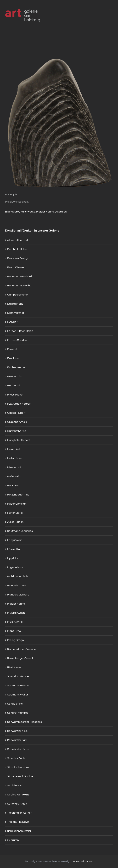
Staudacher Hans (18, 767)
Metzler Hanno (45, 212)
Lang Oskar (15, 540)
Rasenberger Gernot (20, 658)
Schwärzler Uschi (18, 749)
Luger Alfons (15, 567)
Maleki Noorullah (17, 576)
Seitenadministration (83, 861)
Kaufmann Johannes (20, 531)
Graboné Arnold (17, 422)
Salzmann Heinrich (19, 686)
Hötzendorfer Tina (18, 495)
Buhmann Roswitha (19, 286)
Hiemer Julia (15, 467)
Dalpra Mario (15, 304)
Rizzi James (14, 667)
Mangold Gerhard (18, 595)
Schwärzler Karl (17, 740)
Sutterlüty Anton (17, 804)
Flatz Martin (14, 376)
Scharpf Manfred (18, 713)
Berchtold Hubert (18, 249)
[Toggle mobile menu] (111, 11)
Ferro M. (12, 349)
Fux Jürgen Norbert (19, 404)
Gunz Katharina (17, 431)
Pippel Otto (14, 631)
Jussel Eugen (15, 522)
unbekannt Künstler (19, 831)
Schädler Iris (15, 704)
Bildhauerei (12, 212)
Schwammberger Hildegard (25, 722)
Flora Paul (13, 386)
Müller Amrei (15, 622)
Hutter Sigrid (15, 513)
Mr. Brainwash (16, 613)
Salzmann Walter (18, 695)
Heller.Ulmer (15, 458)
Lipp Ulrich (14, 558)
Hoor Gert (13, 486)
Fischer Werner (17, 367)
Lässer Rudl (15, 549)
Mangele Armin (17, 586)
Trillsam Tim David (18, 822)
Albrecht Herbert (18, 240)
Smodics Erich (16, 758)
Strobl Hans (14, 786)
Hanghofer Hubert (18, 440)
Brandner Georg (17, 258)
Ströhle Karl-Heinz (18, 795)
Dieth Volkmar (16, 313)
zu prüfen (61, 212)
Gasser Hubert (16, 413)
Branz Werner (16, 267)
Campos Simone (17, 295)
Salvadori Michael (18, 676)
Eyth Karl (13, 322)
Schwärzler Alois (17, 731)
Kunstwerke (28, 212)
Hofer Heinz (14, 476)
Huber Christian (17, 504)
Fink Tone (13, 358)
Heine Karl (13, 449)
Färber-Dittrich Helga (20, 331)
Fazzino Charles (17, 340)
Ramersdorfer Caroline (21, 649)
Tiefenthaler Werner (19, 813)
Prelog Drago (15, 640)
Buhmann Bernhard (20, 276)
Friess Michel (15, 395)
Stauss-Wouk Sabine (20, 776)
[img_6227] (59, 116)
